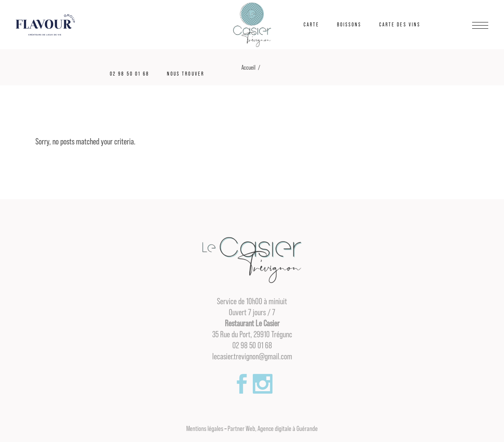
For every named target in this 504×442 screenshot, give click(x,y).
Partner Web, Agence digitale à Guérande (273, 429)
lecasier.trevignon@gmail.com (252, 357)
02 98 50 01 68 (252, 346)
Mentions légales (205, 429)
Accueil (248, 68)
